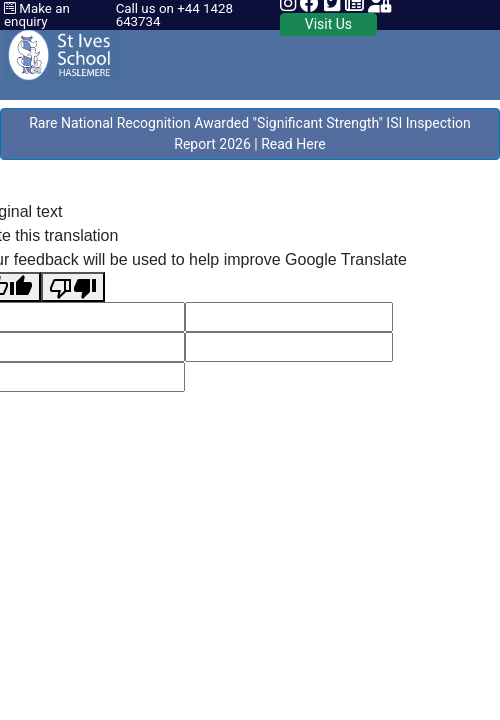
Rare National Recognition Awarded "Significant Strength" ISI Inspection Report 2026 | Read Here (250, 133)
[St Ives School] (61, 48)
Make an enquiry (37, 15)
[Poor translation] (73, 287)
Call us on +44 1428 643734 (174, 15)
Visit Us (328, 24)
